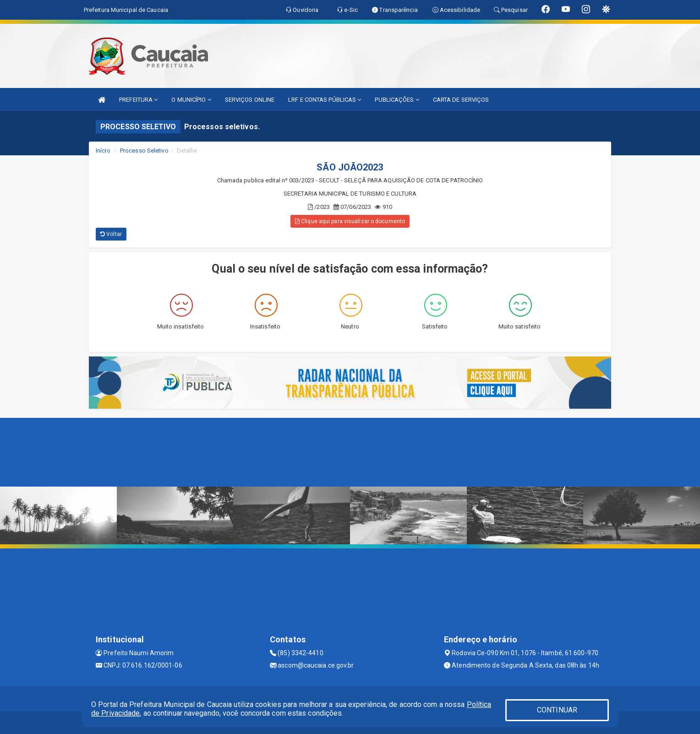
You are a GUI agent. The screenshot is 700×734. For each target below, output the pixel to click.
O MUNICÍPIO (191, 100)
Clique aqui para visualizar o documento (350, 221)
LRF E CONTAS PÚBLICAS (325, 100)
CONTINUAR (557, 710)
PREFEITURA (138, 100)
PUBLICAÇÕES (397, 100)
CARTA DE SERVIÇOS (461, 100)
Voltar (111, 234)
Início (103, 151)
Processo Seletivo (144, 151)
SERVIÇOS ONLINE (250, 100)
